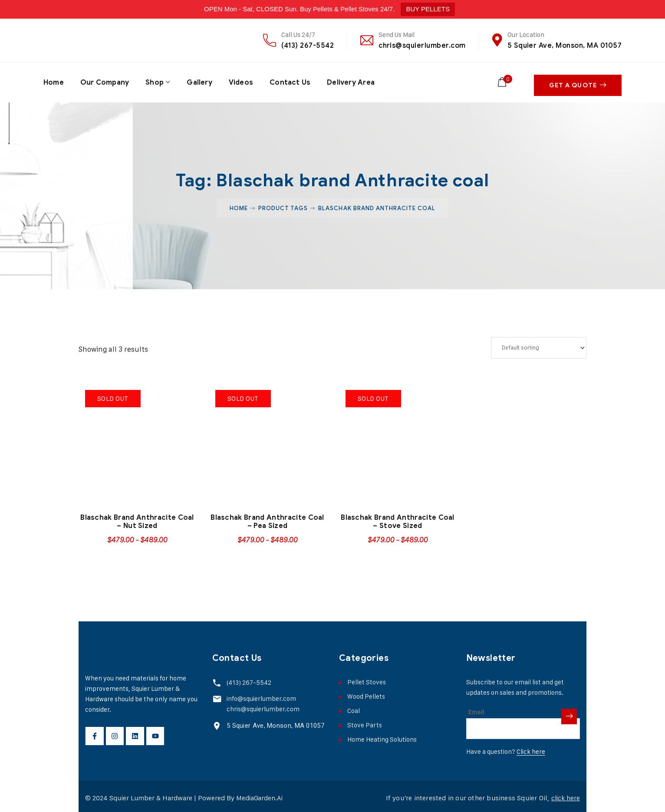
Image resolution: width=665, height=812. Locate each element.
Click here (531, 748)
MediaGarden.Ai (260, 794)
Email (476, 709)
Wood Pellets (366, 693)
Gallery (200, 81)
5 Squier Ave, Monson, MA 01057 (565, 45)
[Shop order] (539, 344)
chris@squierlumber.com (422, 45)
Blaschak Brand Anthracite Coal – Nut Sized (137, 518)
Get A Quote (578, 81)
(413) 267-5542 (308, 45)
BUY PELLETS (428, 9)
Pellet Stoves (367, 678)
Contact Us (292, 81)
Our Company (105, 81)
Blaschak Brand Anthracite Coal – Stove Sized (398, 518)
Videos (242, 81)
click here (565, 794)
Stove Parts (365, 721)
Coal (354, 707)
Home (54, 81)
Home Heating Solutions (382, 736)
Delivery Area (353, 81)
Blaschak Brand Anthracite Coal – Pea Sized (267, 518)
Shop (155, 81)
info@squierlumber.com (260, 695)
